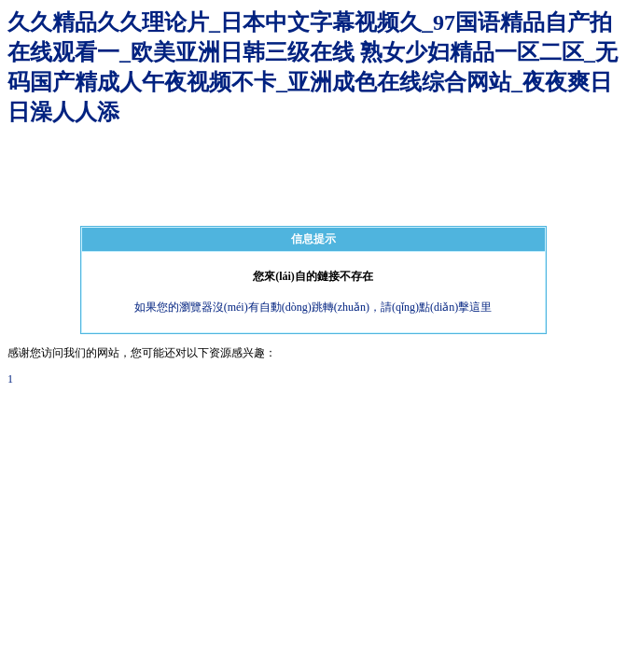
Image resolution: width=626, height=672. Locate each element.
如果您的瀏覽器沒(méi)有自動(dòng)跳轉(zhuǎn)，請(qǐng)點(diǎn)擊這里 (313, 307)
